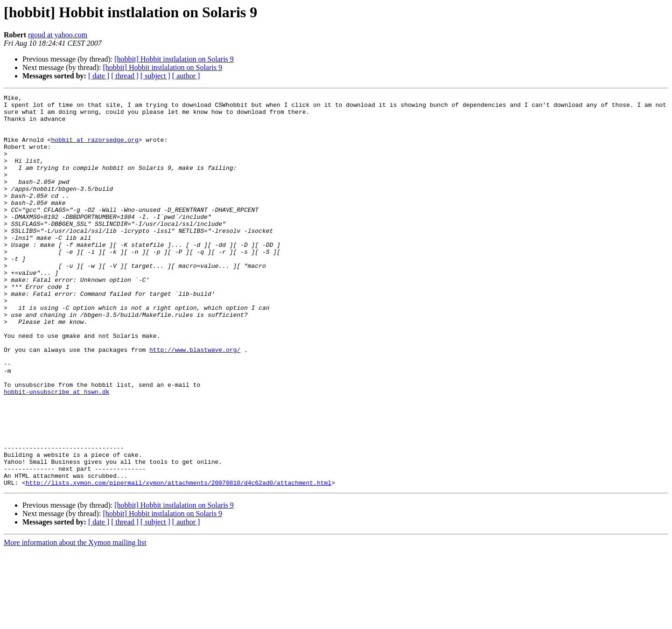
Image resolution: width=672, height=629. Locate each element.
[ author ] (186, 76)
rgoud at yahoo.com (58, 35)
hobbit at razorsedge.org (94, 149)
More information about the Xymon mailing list (75, 621)
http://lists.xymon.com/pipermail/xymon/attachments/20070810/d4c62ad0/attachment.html (178, 561)
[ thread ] (125, 76)
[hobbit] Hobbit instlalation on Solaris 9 (174, 59)
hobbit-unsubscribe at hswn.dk (56, 452)
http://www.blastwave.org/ (195, 401)
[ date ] (99, 76)
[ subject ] (155, 76)
